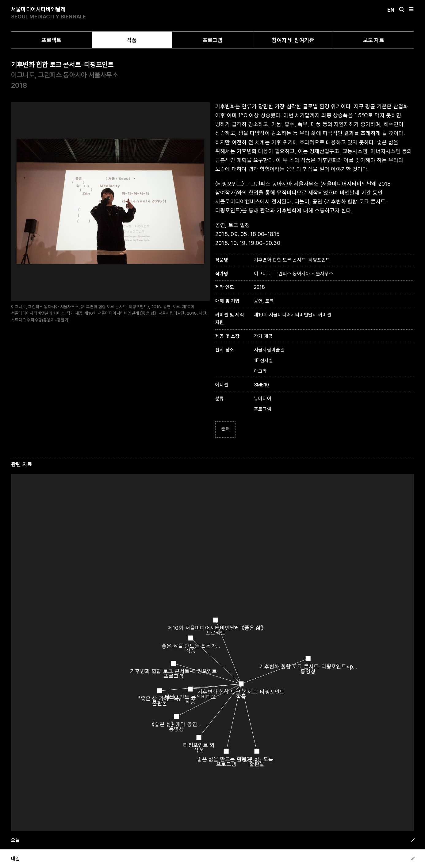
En (391, 10)
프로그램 (213, 40)
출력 (225, 429)
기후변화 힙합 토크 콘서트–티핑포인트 (62, 64)
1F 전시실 (263, 360)
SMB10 (261, 385)
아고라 (260, 371)
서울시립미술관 (269, 350)
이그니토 (23, 75)
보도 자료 (374, 40)
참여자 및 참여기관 (293, 40)
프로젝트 (51, 40)
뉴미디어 (263, 399)
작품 (132, 40)
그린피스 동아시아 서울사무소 (78, 75)
